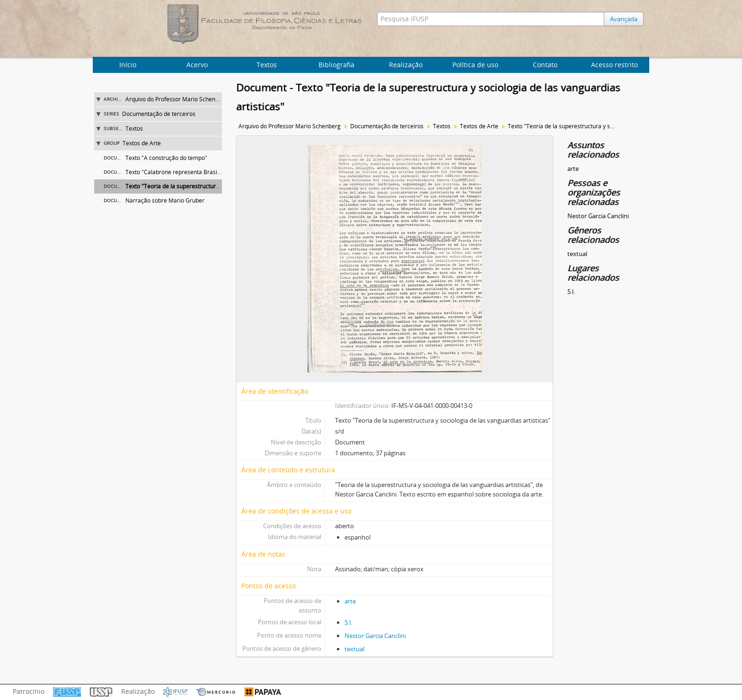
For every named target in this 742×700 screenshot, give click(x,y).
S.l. (348, 622)
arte (350, 601)
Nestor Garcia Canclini (375, 636)
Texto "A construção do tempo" (166, 158)
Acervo (197, 65)
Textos (267, 65)
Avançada (624, 19)
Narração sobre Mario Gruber (165, 200)
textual (354, 649)
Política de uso (475, 65)
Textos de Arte (142, 143)
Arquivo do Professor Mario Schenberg (177, 99)
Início (128, 65)
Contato (545, 65)
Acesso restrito (614, 65)
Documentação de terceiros (159, 114)
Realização (406, 65)
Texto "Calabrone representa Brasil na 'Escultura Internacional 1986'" (217, 172)
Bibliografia (336, 65)
